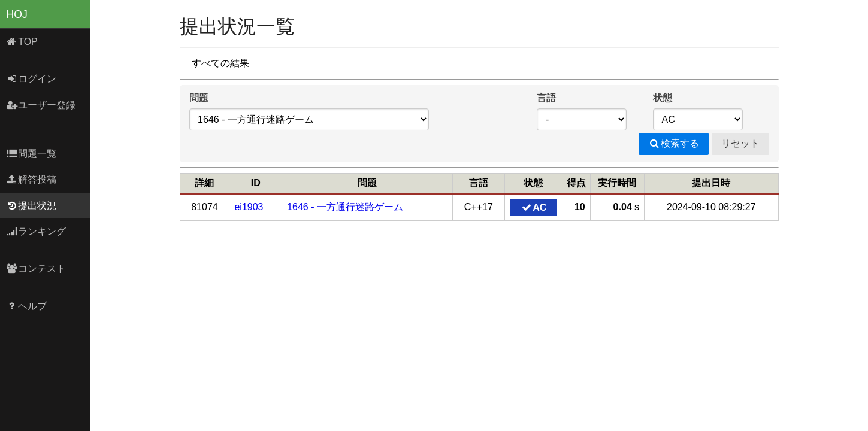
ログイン (31, 79)
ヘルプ (27, 306)
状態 (663, 98)
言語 (546, 98)
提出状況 (31, 206)
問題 (199, 98)
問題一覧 (31, 154)
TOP (22, 42)
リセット (740, 143)
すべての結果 (220, 63)
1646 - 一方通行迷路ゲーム (345, 207)
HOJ (17, 14)
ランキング (36, 231)
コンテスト (36, 268)
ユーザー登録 (41, 105)
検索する (674, 143)
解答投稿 (31, 179)
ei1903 (249, 207)
